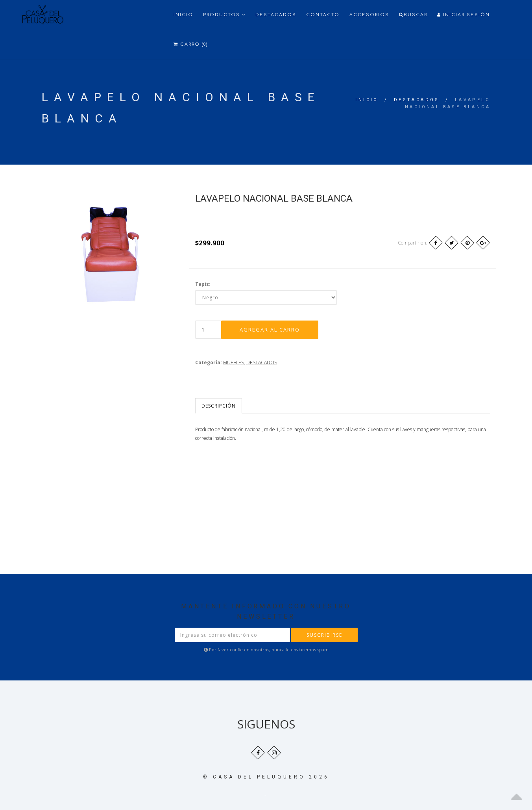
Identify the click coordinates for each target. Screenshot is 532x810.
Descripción (219, 406)
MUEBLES (234, 362)
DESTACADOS (417, 100)
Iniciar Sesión (464, 15)
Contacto (323, 15)
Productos (224, 15)
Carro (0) (191, 44)
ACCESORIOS (369, 15)
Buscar (413, 15)
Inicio (183, 15)
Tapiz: (203, 284)
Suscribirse (324, 635)
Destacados (276, 15)
